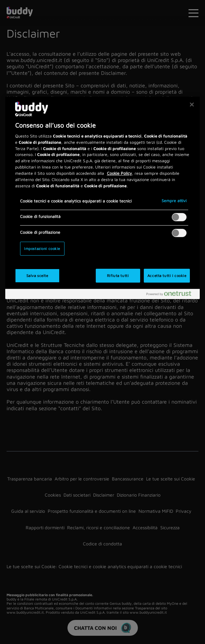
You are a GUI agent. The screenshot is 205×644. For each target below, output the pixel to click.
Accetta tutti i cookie (167, 276)
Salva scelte (37, 276)
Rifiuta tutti (118, 276)
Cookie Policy (119, 173)
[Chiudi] (192, 105)
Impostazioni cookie (42, 248)
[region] (103, 198)
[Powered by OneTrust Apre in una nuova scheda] (171, 295)
